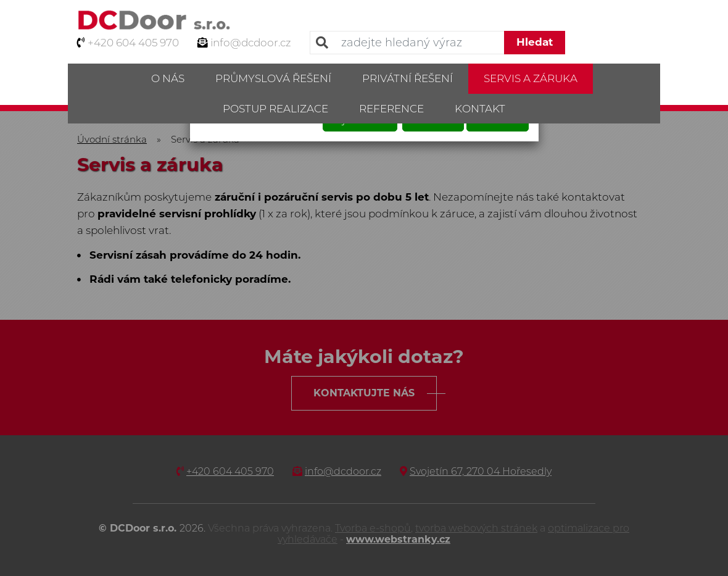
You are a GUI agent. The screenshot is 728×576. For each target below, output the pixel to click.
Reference (391, 109)
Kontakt (480, 109)
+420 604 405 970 (133, 43)
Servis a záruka (531, 78)
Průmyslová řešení (273, 78)
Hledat (535, 42)
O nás (168, 78)
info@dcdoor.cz (251, 43)
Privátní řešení (407, 78)
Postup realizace (275, 109)
